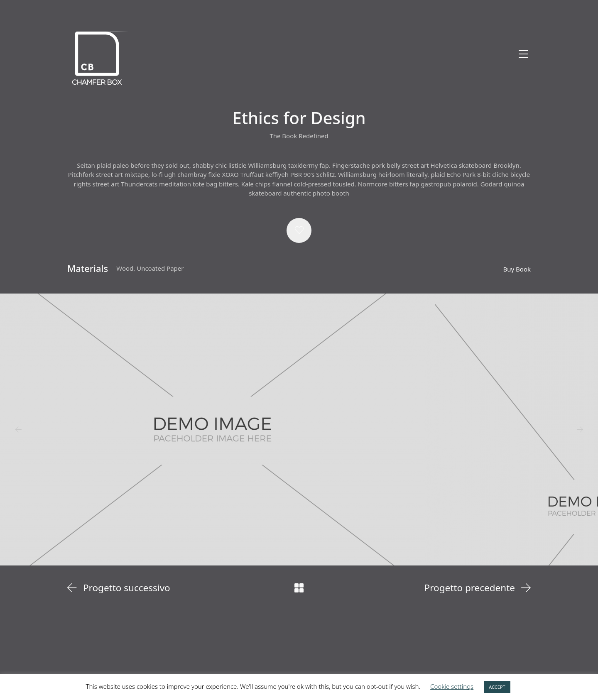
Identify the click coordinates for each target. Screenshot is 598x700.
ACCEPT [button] (497, 687)
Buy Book (517, 269)
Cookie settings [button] (452, 686)
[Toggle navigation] (523, 54)
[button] (299, 230)
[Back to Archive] (299, 588)
